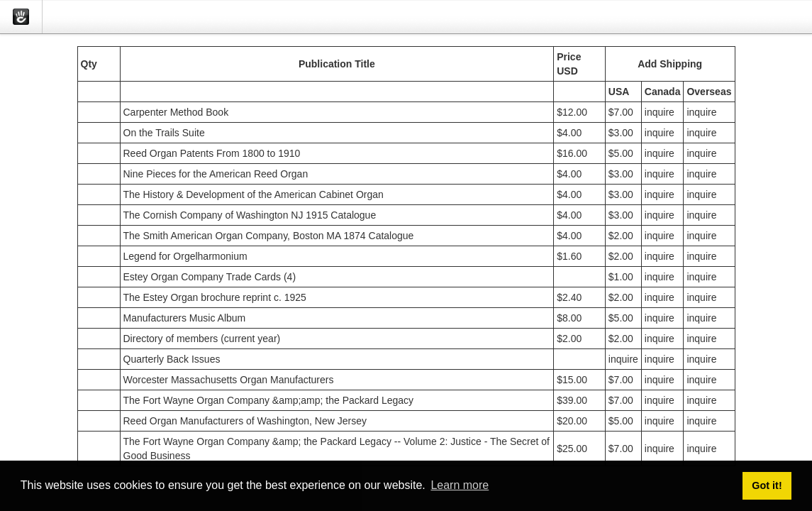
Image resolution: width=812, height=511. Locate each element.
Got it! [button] (767, 485)
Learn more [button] (460, 485)
